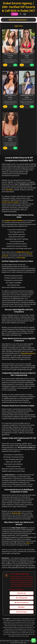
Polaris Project (22, 612)
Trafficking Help (22, 598)
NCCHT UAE (22, 593)
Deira (28, 543)
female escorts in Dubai (10, 202)
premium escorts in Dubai (14, 220)
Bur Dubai (9, 190)
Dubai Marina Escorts (28, 353)
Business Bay (16, 513)
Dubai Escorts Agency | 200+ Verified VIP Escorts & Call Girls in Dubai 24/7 (19, 7)
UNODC (22, 607)
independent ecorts (23, 252)
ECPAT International (22, 603)
